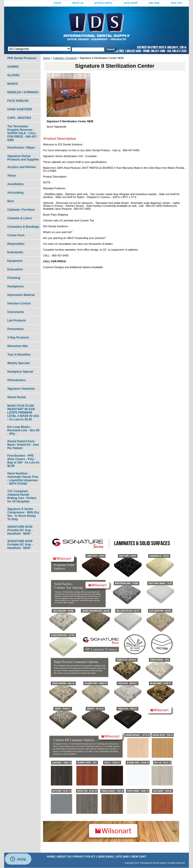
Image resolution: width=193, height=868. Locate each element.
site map (154, 3)
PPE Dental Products (22, 58)
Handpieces (15, 286)
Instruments (16, 312)
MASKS (13, 84)
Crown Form (16, 235)
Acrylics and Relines (22, 167)
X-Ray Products (18, 338)
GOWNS (13, 67)
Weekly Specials (19, 363)
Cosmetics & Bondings (23, 227)
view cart (176, 3)
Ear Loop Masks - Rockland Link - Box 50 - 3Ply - (23, 430)
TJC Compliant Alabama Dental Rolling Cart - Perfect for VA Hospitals (22, 496)
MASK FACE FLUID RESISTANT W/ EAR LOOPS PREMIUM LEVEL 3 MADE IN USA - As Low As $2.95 (23, 413)
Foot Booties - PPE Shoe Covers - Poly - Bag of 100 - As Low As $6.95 (23, 461)
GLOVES (13, 75)
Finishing (14, 278)
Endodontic (15, 252)
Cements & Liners (20, 218)
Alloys (12, 176)
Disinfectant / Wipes (21, 148)
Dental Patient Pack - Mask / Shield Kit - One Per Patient (23, 445)
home (57, 3)
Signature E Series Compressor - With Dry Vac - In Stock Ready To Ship (23, 514)
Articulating (15, 193)
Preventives (15, 329)
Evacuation (15, 269)
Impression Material (21, 295)
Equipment (15, 261)
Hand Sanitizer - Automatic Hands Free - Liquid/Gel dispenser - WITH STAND (23, 479)
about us (78, 3)
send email (130, 3)
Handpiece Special (20, 372)
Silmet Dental (17, 397)
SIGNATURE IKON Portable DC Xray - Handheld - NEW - (20, 530)
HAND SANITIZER (20, 109)
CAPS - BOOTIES (19, 118)
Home (47, 58)
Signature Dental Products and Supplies (23, 158)
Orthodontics (16, 380)
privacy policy (103, 3)
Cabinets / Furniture (65, 58)
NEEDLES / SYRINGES (23, 92)
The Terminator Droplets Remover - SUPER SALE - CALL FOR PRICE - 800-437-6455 (22, 133)
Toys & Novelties (19, 355)
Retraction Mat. (18, 346)
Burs (11, 201)
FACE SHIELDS (18, 101)
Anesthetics (16, 184)
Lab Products (17, 321)
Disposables (16, 244)
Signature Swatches (21, 389)
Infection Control (19, 303)
